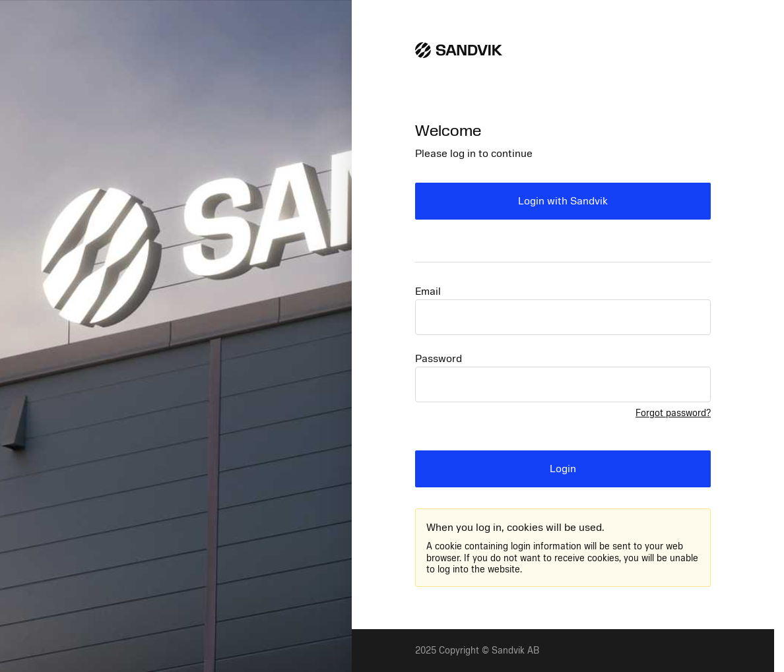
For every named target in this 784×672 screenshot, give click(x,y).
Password (439, 359)
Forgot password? (673, 413)
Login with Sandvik (563, 201)
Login (563, 469)
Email (428, 291)
